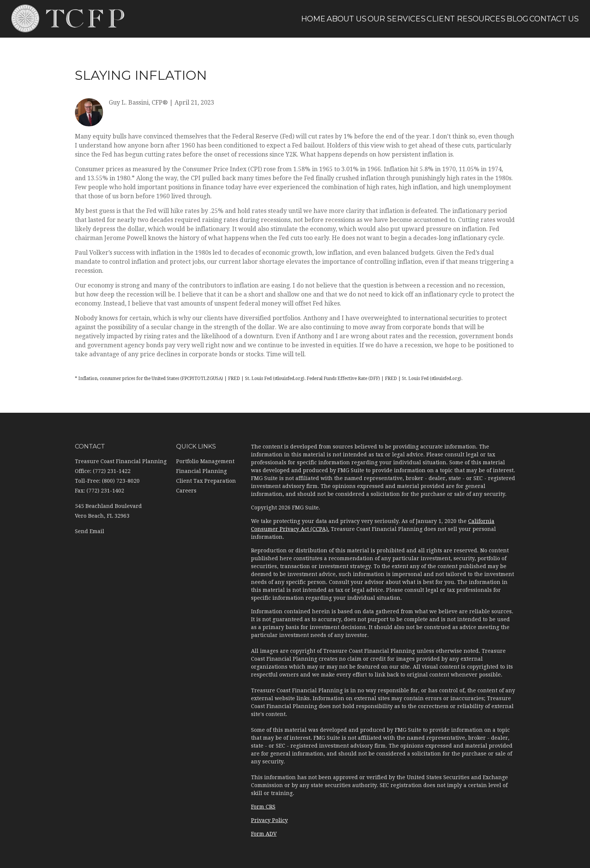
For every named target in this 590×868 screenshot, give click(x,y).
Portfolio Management (205, 461)
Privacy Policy (269, 820)
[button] (306, 19)
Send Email (90, 531)
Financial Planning (201, 471)
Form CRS (263, 807)
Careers (186, 491)
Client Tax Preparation (206, 481)
